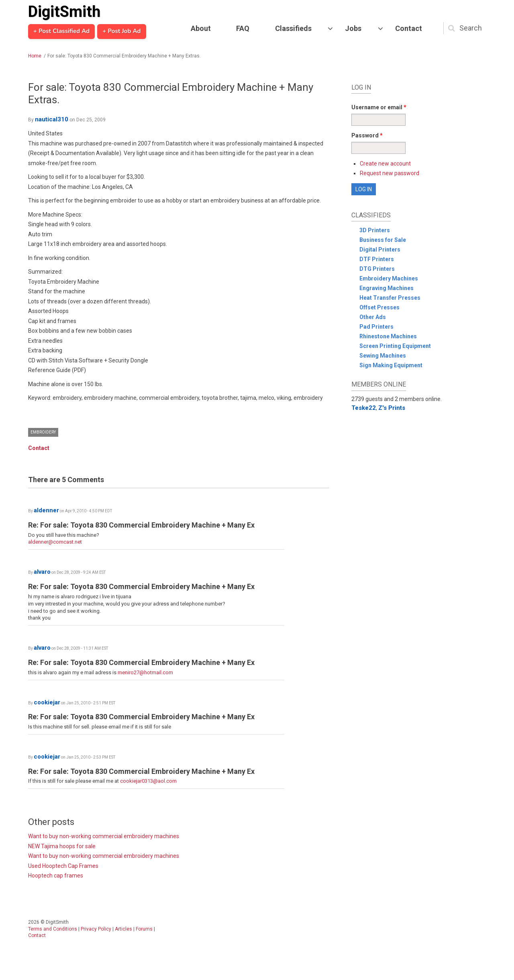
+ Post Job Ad (121, 31)
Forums (144, 929)
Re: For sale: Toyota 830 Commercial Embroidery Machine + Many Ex (141, 525)
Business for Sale (383, 240)
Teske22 (364, 408)
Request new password (390, 173)
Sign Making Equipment (391, 365)
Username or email (379, 107)
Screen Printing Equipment (395, 346)
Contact (409, 28)
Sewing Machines (383, 356)
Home (35, 56)
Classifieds (293, 28)
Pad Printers (376, 327)
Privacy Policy (96, 929)
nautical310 (52, 119)
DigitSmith (64, 12)
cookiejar (47, 702)
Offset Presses (379, 307)
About (201, 28)
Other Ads (373, 317)
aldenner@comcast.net (55, 542)
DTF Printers (377, 259)
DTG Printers (377, 269)
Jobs (353, 28)
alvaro (42, 572)
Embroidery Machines (389, 278)
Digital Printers (380, 250)
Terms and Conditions (53, 929)
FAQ (243, 28)
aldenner (46, 510)
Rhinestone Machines (388, 336)
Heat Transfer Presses (390, 298)
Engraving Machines (387, 288)
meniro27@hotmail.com (145, 672)
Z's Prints (392, 408)
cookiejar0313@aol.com (148, 781)
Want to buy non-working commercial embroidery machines (104, 836)
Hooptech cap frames (56, 876)
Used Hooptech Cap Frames (63, 866)
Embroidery (43, 432)
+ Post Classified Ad (61, 31)
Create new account (385, 164)
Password (367, 135)
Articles (123, 929)
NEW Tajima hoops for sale (62, 846)
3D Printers (375, 230)
